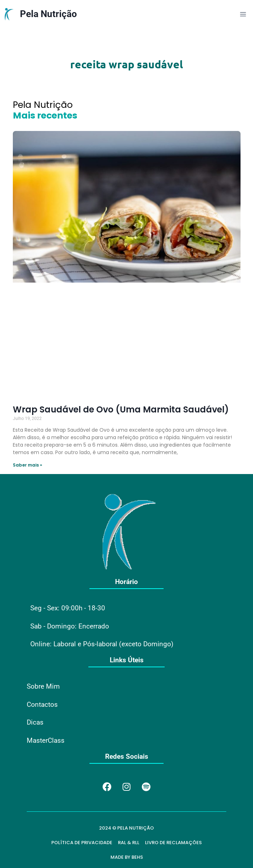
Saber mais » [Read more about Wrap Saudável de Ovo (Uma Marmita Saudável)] (27, 465)
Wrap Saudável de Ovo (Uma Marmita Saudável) (121, 409)
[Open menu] (243, 14)
